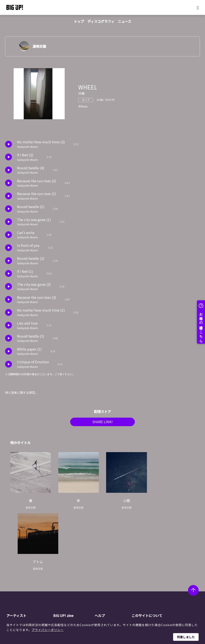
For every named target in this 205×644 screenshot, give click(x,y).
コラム (65, 570)
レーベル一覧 (23, 570)
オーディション (71, 581)
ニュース (125, 21)
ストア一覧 (110, 570)
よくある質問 (111, 575)
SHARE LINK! (102, 423)
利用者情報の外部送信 (154, 581)
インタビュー (70, 575)
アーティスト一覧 (26, 564)
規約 (105, 581)
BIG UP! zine (63, 556)
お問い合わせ (111, 591)
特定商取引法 (148, 575)
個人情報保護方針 (151, 570)
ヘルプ (100, 556)
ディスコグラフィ (101, 21)
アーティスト (16, 556)
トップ (79, 21)
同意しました (186, 637)
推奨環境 (108, 586)
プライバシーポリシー (48, 630)
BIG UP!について (114, 564)
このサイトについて (147, 556)
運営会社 (145, 564)
